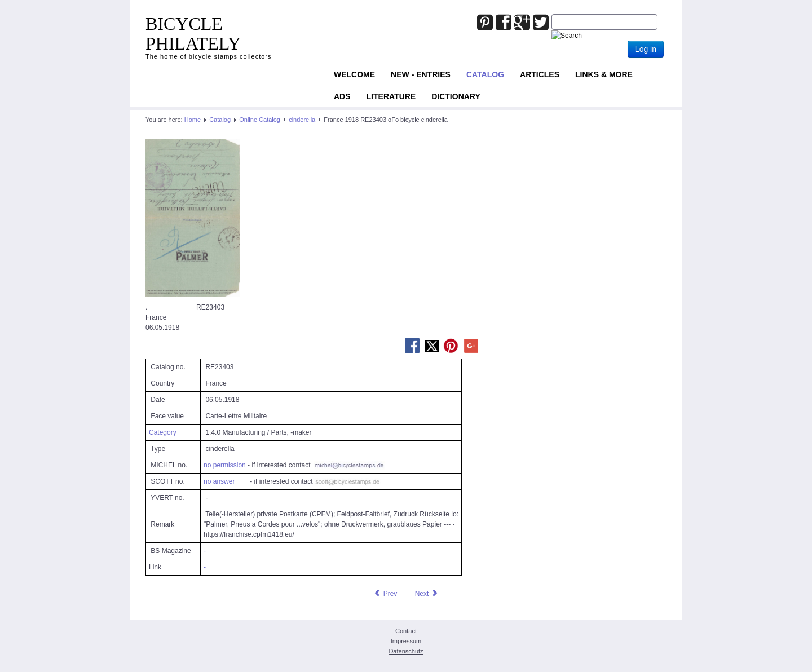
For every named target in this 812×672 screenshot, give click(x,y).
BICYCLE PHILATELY (193, 34)
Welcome (354, 74)
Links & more (604, 74)
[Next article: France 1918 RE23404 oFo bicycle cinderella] (427, 594)
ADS (342, 96)
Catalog (485, 74)
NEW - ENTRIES (421, 74)
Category (163, 432)
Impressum (406, 641)
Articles (540, 74)
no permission (225, 465)
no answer (219, 481)
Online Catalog (260, 120)
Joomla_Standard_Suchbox (552, 14)
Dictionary (456, 96)
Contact (406, 631)
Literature (391, 96)
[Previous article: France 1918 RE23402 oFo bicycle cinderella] (385, 594)
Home (193, 120)
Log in (646, 49)
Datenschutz (406, 651)
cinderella (302, 120)
